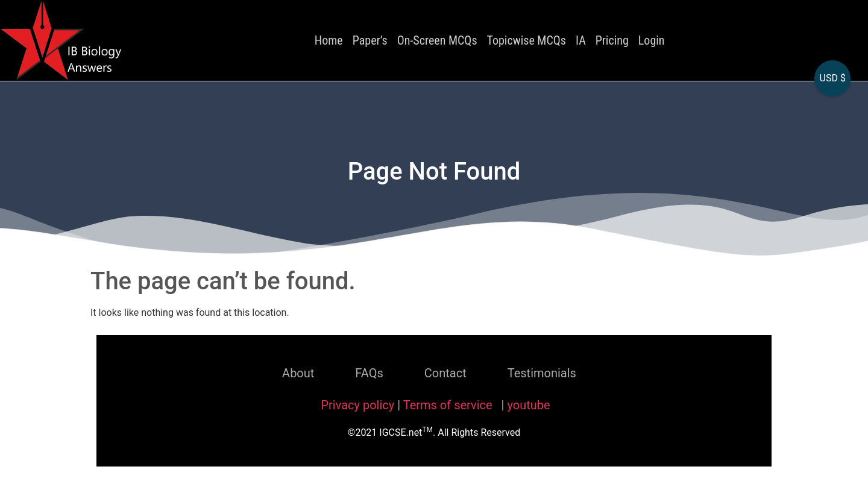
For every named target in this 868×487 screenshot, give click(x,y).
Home (329, 40)
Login (652, 40)
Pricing (612, 40)
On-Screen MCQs (437, 40)
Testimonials (542, 373)
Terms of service (449, 405)
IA (581, 40)
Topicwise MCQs (527, 40)
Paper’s (370, 40)
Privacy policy (357, 405)
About (298, 373)
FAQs (369, 373)
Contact (445, 373)
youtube (528, 405)
